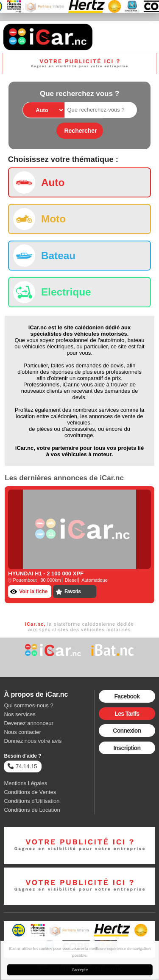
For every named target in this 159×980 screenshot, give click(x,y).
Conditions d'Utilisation (32, 801)
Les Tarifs (127, 714)
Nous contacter (22, 732)
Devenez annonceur (28, 723)
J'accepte (81, 970)
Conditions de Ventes (30, 792)
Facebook (127, 696)
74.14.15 (22, 766)
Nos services (20, 714)
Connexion (127, 731)
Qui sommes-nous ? (28, 705)
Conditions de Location (32, 810)
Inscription (127, 748)
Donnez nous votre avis (33, 741)
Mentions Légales (25, 783)
